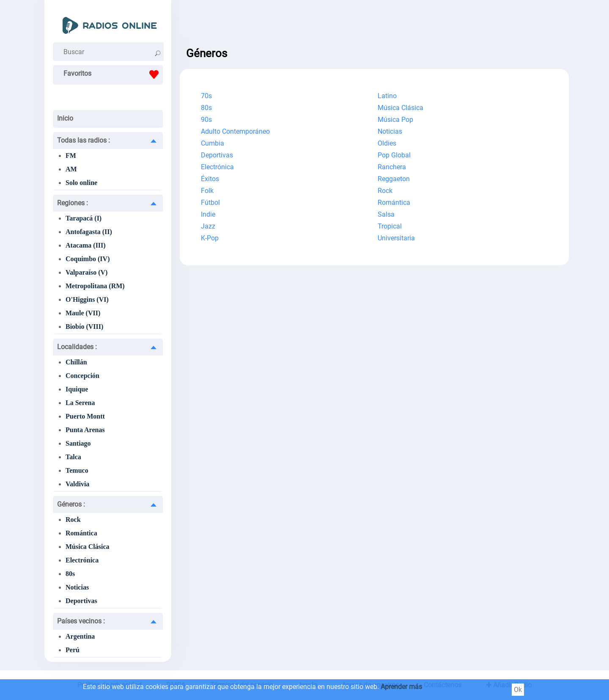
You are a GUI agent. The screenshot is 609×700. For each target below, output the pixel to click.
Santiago (78, 443)
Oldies (387, 143)
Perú (73, 650)
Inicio (65, 118)
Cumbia (213, 143)
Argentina (80, 636)
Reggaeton (394, 179)
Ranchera (392, 167)
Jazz (208, 226)
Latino (387, 96)
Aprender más (401, 687)
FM (71, 156)
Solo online (81, 183)
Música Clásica (88, 547)
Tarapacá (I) (84, 218)
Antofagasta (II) (89, 232)
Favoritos (113, 74)
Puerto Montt (85, 416)
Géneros (71, 504)
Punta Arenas (85, 430)
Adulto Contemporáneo (235, 131)
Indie (208, 214)
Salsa (386, 214)
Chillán (76, 362)
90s (206, 120)
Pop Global (394, 155)
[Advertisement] (374, 21)
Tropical (390, 226)
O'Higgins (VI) (87, 299)
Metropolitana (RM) (95, 286)
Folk (207, 191)
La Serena (80, 403)
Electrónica (82, 560)
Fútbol (210, 203)
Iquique (77, 389)
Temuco (77, 470)
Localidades (77, 347)
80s (70, 574)
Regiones (73, 203)
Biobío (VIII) (84, 327)
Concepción (82, 376)
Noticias (77, 587)
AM (71, 169)
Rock (73, 519)
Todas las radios (84, 140)
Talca (73, 457)
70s (206, 96)
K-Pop (210, 238)
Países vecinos (81, 621)
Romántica (81, 533)
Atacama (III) (86, 245)
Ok (518, 690)
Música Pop (395, 120)
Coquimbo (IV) (88, 259)
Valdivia (77, 484)
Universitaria (396, 238)
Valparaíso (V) (86, 272)
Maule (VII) (83, 313)
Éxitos (210, 179)
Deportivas (81, 601)
